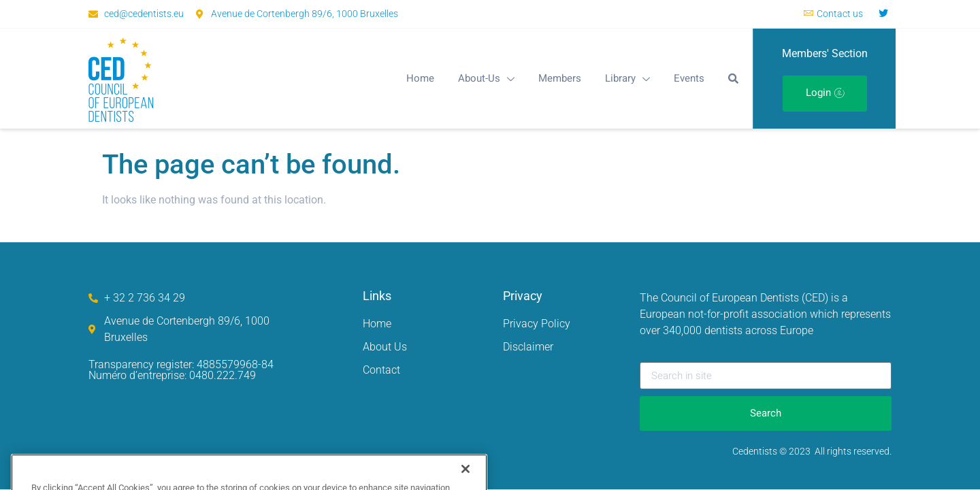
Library (627, 78)
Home (420, 78)
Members (560, 78)
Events (689, 78)
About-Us (486, 78)
